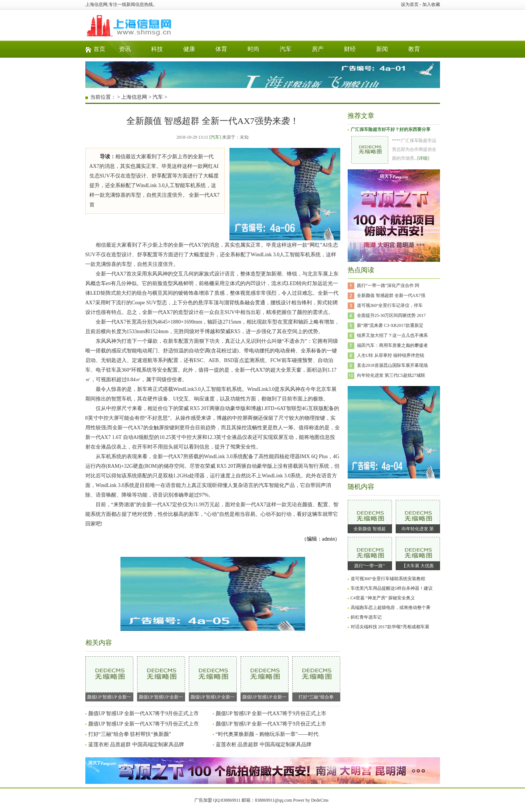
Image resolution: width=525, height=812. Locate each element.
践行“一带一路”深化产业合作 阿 (388, 285)
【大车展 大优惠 (418, 566)
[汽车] (215, 137)
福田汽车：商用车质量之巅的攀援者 (392, 345)
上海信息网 (134, 97)
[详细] (423, 158)
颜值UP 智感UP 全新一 (109, 678)
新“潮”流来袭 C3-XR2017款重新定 (390, 325)
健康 (189, 49)
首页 (99, 49)
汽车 (286, 49)
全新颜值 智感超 (370, 529)
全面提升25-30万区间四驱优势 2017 (391, 315)
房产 (318, 49)
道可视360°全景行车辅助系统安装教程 (388, 579)
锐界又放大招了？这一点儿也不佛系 (392, 335)
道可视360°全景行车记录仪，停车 (390, 305)
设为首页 (410, 4)
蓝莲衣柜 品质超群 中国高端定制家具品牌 (136, 745)
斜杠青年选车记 (366, 617)
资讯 (125, 49)
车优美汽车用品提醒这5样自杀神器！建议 (392, 588)
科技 (157, 49)
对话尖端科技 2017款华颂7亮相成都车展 (390, 627)
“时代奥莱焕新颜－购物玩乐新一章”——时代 (267, 734)
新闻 (382, 49)
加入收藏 (431, 4)
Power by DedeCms (311, 800)
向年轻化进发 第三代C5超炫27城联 (391, 375)
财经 (350, 49)
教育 (414, 49)
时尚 (253, 49)
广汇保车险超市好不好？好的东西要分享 (391, 129)
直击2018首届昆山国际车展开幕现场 (392, 365)
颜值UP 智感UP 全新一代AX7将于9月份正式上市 (144, 713)
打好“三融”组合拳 (316, 678)
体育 (221, 49)
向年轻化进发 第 (418, 529)
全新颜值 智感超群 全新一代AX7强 (391, 295)
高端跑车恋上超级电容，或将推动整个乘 (391, 608)
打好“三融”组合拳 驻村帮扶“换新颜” (130, 734)
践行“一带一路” (370, 566)
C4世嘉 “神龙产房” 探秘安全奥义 (383, 598)
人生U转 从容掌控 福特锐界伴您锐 (391, 355)
